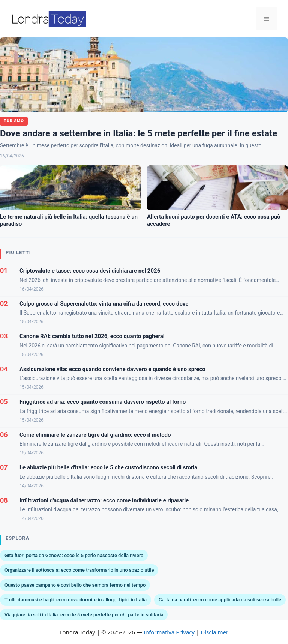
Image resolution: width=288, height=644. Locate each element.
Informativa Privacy (169, 632)
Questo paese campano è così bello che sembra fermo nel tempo (75, 585)
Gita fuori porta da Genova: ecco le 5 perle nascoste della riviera (74, 555)
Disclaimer (214, 632)
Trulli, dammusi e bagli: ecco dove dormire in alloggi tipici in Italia (76, 600)
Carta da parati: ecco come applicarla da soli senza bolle (220, 600)
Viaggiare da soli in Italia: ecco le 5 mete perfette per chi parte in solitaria (84, 615)
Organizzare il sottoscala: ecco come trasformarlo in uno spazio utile (79, 570)
